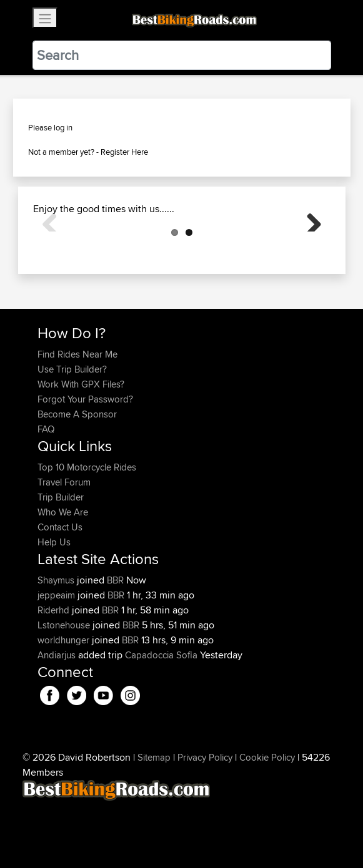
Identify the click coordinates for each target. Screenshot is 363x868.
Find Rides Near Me (77, 417)
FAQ (46, 491)
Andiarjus (58, 717)
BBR (115, 642)
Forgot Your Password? (85, 461)
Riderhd (55, 672)
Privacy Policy (205, 820)
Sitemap (154, 820)
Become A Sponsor (77, 476)
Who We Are (63, 574)
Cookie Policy (267, 820)
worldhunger (65, 702)
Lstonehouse (65, 687)
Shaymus (57, 642)
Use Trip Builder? (72, 432)
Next (309, 250)
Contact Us (60, 589)
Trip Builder (61, 559)
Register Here (124, 152)
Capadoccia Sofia (161, 717)
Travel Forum (64, 544)
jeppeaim (57, 657)
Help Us (54, 604)
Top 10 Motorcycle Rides (87, 529)
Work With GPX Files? (81, 446)
